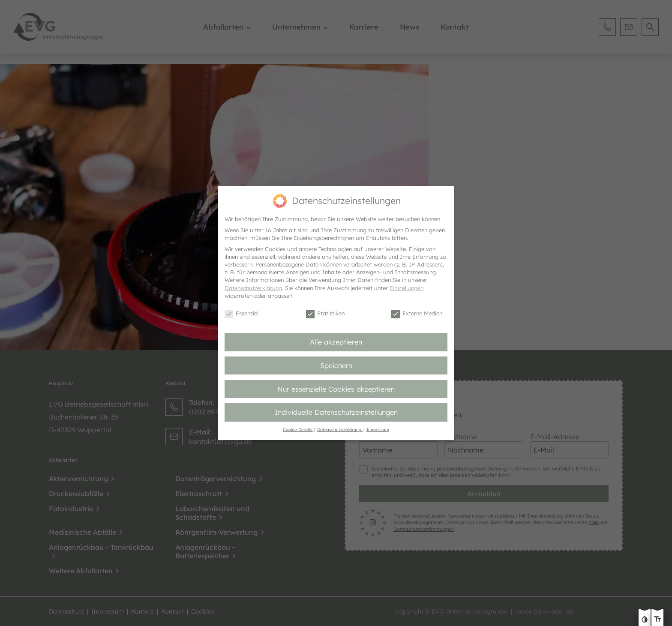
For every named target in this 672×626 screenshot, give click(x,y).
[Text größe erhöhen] (657, 620)
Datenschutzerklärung (253, 288)
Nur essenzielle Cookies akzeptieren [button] (336, 389)
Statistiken (325, 314)
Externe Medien (417, 314)
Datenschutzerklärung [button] (340, 429)
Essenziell (242, 314)
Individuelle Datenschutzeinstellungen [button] (336, 412)
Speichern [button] (336, 365)
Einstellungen (406, 288)
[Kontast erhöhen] (645, 620)
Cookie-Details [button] (298, 429)
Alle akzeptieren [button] (336, 342)
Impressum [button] (378, 429)
